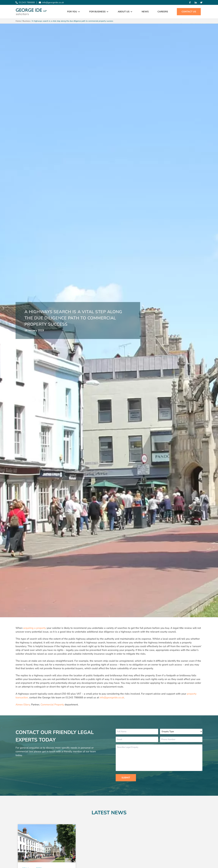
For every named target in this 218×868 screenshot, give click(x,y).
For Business (97, 12)
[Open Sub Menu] (79, 12)
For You (72, 12)
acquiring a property (35, 628)
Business (26, 21)
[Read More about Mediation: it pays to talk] (47, 843)
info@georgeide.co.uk (112, 697)
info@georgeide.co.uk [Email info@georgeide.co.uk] (51, 2)
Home (18, 21)
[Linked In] (196, 2)
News (145, 12)
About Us (124, 12)
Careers (163, 12)
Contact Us (189, 12)
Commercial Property (52, 705)
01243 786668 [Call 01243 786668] (25, 2)
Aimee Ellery (23, 705)
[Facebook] (190, 2)
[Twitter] (201, 2)
